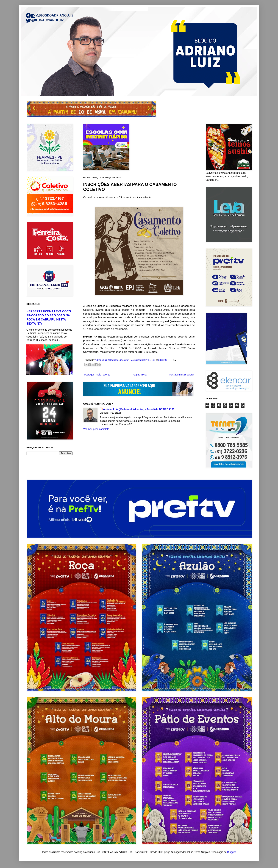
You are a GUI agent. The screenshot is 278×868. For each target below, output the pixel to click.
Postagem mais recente (97, 375)
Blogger (231, 852)
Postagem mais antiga (182, 375)
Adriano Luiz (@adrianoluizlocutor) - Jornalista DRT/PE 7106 (139, 409)
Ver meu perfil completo (96, 429)
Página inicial (140, 375)
